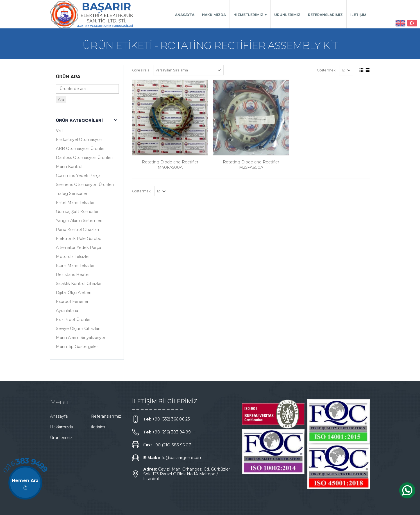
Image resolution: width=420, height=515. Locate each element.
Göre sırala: (141, 70)
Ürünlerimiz (287, 15)
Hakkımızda (214, 15)
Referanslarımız (325, 15)
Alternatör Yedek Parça (79, 248)
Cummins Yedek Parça (78, 176)
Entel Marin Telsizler (75, 203)
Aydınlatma (67, 311)
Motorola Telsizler (73, 257)
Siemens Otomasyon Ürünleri (85, 185)
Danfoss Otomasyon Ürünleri (84, 158)
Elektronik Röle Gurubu (79, 239)
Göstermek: (327, 70)
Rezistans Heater (73, 275)
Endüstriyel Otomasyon (79, 140)
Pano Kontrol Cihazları (77, 230)
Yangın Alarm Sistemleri (79, 221)
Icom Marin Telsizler (75, 266)
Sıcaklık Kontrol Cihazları (79, 284)
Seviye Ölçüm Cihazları (78, 329)
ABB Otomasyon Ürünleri (81, 149)
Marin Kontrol (69, 167)
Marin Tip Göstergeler (77, 347)
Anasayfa (185, 15)
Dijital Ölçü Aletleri (74, 293)
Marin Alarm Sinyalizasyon (81, 338)
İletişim (358, 15)
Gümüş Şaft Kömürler (77, 212)
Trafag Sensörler (72, 194)
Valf (59, 131)
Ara (61, 100)
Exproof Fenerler (72, 302)
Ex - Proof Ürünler (73, 320)
